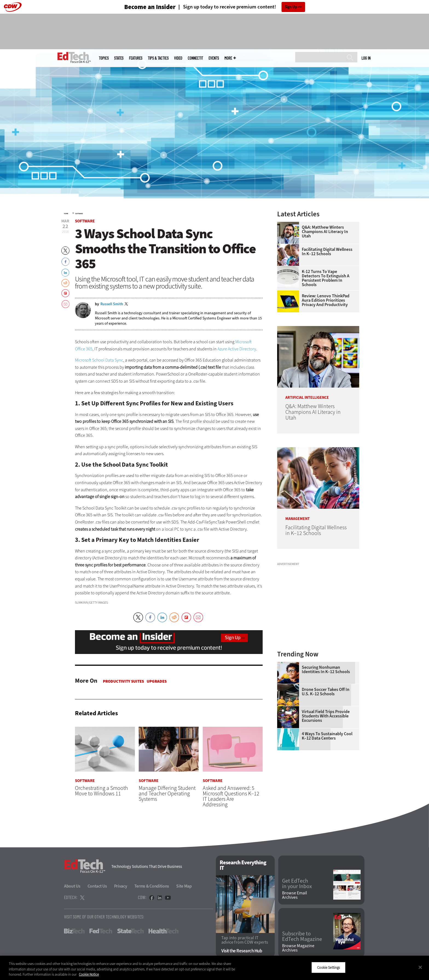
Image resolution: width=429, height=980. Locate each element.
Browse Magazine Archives (298, 948)
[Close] (420, 967)
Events (214, 58)
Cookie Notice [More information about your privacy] (89, 974)
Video (178, 58)
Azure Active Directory (237, 349)
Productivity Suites (123, 681)
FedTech (101, 931)
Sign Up (291, 7)
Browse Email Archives (295, 895)
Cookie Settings (328, 967)
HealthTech (163, 931)
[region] (215, 968)
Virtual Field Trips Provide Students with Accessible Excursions (326, 716)
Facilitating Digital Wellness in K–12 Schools (327, 252)
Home (66, 214)
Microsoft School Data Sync (99, 360)
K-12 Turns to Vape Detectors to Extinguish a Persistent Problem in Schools (326, 278)
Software (79, 214)
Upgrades (157, 681)
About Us (72, 886)
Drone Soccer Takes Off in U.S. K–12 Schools (326, 692)
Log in (366, 58)
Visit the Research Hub (242, 951)
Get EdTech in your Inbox (297, 884)
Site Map (184, 886)
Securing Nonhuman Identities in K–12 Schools (326, 670)
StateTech (130, 931)
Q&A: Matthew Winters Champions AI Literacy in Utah (325, 232)
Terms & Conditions (152, 886)
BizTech (74, 931)
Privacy (121, 886)
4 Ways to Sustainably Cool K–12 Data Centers (327, 736)
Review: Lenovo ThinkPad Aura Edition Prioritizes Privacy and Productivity (326, 300)
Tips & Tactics (158, 58)
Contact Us (97, 886)
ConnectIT (195, 58)
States (119, 58)
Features (136, 58)
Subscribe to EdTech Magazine (302, 937)
